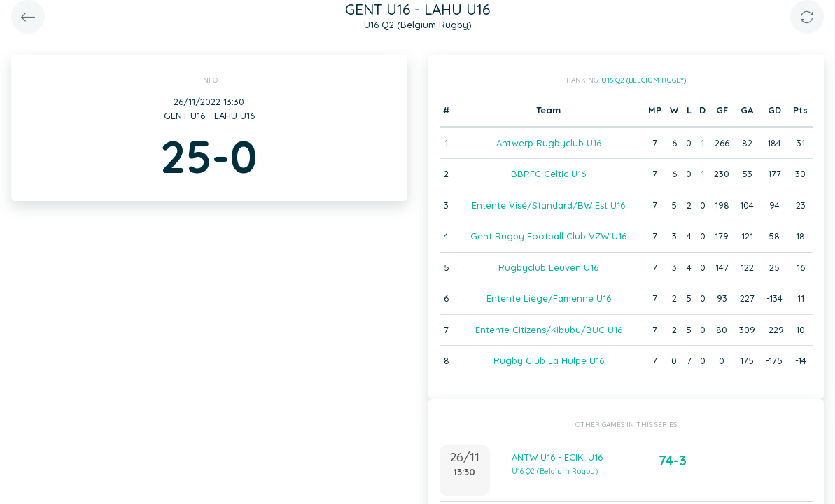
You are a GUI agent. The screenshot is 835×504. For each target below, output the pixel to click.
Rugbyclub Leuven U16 (548, 267)
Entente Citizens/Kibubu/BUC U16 (549, 330)
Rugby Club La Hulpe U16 (549, 360)
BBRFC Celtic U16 (548, 174)
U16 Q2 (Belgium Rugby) (644, 80)
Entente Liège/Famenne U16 (549, 298)
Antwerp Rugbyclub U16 (549, 143)
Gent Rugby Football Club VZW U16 (548, 236)
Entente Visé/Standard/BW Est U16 (548, 205)
